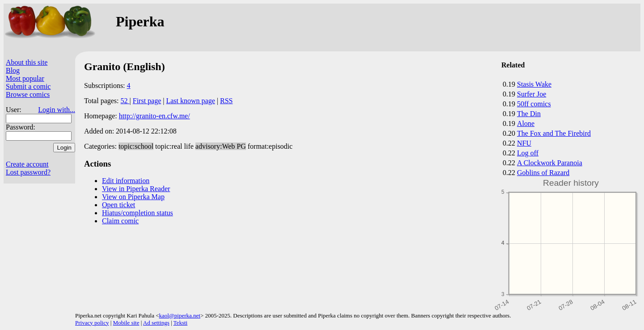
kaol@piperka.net (179, 315)
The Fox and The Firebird (554, 133)
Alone (526, 123)
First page (147, 101)
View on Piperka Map (133, 197)
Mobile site (126, 323)
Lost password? (28, 172)
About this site (27, 62)
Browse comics (28, 94)
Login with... (57, 110)
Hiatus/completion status (138, 213)
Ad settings (156, 323)
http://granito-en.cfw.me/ (155, 116)
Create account (27, 164)
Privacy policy (92, 323)
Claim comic (120, 221)
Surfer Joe (532, 94)
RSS (226, 101)
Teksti (181, 323)
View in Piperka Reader (136, 189)
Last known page (190, 101)
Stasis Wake (534, 84)
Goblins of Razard (543, 173)
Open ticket (119, 205)
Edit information (126, 181)
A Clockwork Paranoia (550, 163)
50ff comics (534, 104)
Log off (528, 153)
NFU (524, 143)
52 (125, 101)
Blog (13, 70)
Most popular (25, 78)
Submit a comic (28, 86)
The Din (529, 114)
